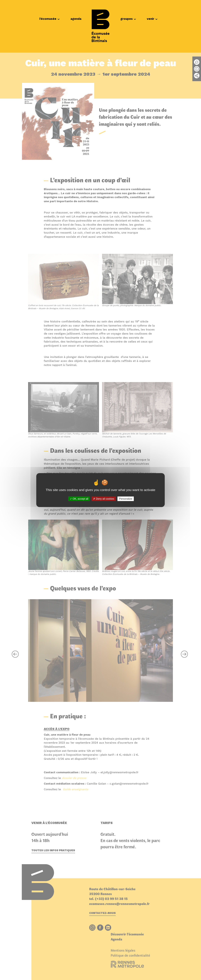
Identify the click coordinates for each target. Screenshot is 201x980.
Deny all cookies (104, 499)
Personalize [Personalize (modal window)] (126, 499)
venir (152, 19)
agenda (76, 19)
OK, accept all (79, 499)
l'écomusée (49, 19)
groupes (128, 19)
